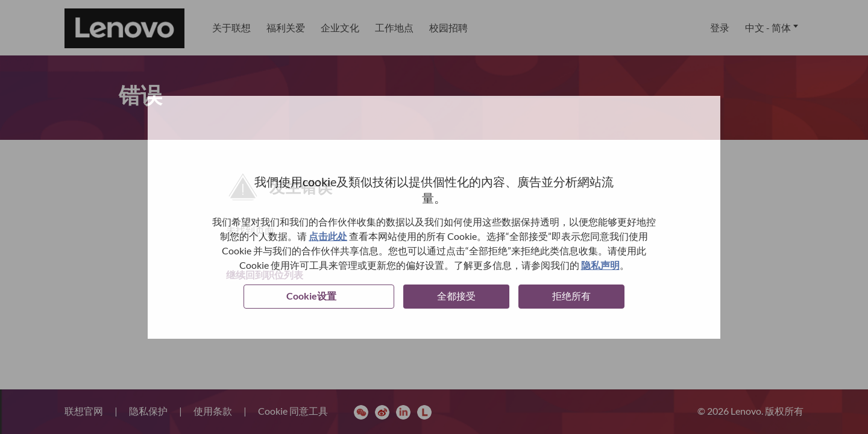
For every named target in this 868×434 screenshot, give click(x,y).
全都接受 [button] (456, 296)
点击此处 (328, 236)
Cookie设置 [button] (311, 296)
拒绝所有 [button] (571, 296)
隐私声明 (600, 265)
